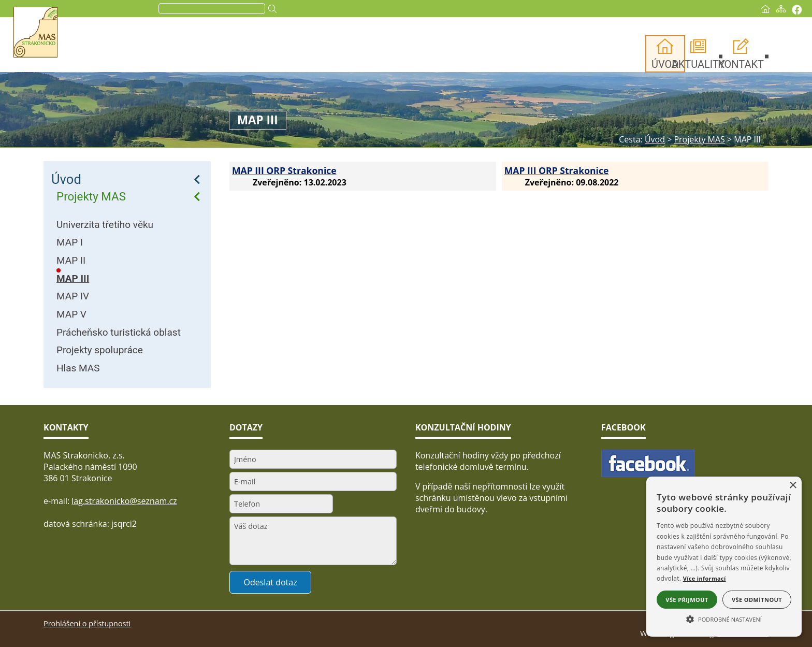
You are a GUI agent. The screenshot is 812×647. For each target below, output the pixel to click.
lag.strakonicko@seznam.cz (124, 501)
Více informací (705, 578)
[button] (724, 619)
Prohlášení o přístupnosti (87, 623)
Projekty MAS (91, 196)
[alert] (724, 557)
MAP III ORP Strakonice (284, 170)
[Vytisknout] (756, 10)
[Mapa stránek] (741, 9)
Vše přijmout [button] (687, 600)
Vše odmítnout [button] (757, 600)
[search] (251, 9)
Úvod (66, 179)
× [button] (793, 486)
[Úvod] (725, 9)
